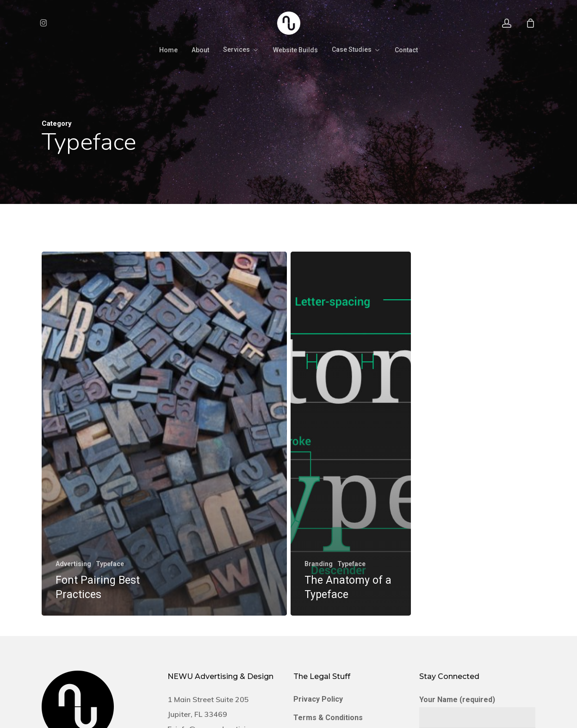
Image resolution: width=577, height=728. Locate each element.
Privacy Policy (318, 699)
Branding (319, 564)
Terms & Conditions (328, 718)
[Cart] (530, 23)
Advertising (73, 564)
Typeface (110, 564)
